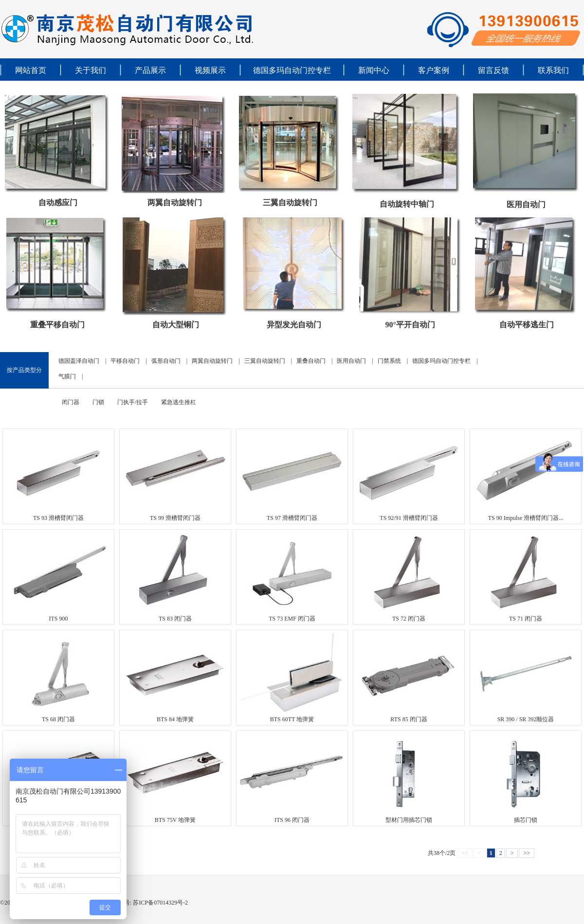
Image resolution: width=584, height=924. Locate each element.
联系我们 (553, 70)
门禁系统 (389, 361)
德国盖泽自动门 (79, 361)
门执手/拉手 (133, 402)
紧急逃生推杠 (179, 402)
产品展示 (150, 70)
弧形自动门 (166, 361)
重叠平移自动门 (57, 325)
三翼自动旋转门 (290, 203)
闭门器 (71, 402)
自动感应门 (58, 203)
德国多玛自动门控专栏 (292, 70)
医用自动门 (526, 204)
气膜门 (67, 376)
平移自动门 (125, 361)
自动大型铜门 (176, 325)
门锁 (98, 402)
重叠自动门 (311, 361)
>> (527, 853)
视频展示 (210, 70)
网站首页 (31, 70)
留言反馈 (493, 70)
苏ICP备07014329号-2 (160, 903)
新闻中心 (374, 70)
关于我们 (91, 70)
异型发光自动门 (294, 325)
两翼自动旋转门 (175, 203)
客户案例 (434, 70)
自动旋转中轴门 (407, 204)
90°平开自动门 (410, 325)
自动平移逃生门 (527, 325)
